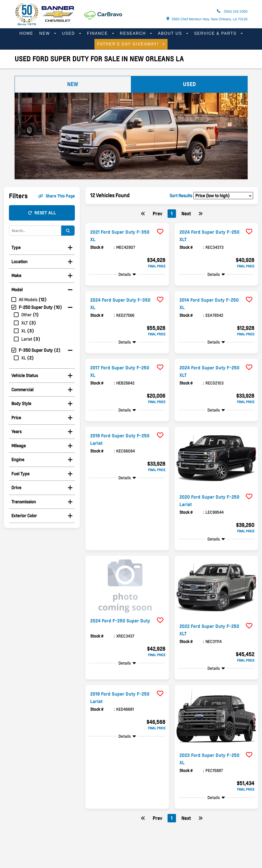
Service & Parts (216, 33)
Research (134, 33)
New (45, 33)
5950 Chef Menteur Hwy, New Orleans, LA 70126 (207, 19)
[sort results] (223, 196)
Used (69, 33)
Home (26, 33)
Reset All (42, 213)
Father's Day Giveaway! (129, 44)
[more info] (127, 224)
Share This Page (57, 196)
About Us (171, 33)
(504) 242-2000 (232, 11)
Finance (98, 33)
